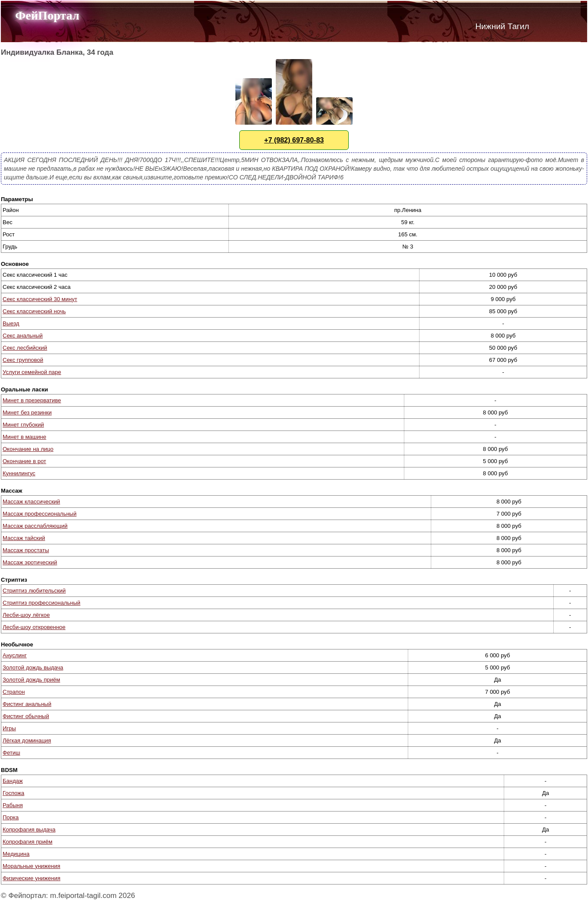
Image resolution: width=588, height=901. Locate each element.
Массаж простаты (26, 550)
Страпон (14, 692)
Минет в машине (24, 437)
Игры (9, 728)
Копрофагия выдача (29, 830)
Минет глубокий (23, 425)
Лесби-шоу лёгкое (26, 615)
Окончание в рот (24, 461)
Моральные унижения (31, 866)
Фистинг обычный (26, 716)
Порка (11, 817)
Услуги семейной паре (32, 372)
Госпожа (13, 793)
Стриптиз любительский (34, 591)
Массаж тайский (24, 538)
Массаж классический (31, 502)
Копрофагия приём (28, 842)
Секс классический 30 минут (40, 299)
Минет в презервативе (32, 400)
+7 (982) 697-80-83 (294, 140)
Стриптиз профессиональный (41, 603)
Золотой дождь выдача (33, 667)
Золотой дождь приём (31, 680)
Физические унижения (31, 878)
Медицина (16, 854)
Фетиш (11, 753)
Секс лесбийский (25, 348)
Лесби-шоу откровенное (34, 627)
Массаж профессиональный (40, 514)
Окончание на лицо (28, 449)
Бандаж (13, 781)
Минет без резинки (27, 412)
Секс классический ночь (34, 311)
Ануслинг (15, 655)
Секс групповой (23, 360)
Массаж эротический (30, 562)
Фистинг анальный (27, 704)
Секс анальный (23, 336)
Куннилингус (19, 473)
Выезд (11, 323)
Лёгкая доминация (27, 740)
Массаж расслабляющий (35, 526)
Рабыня (13, 805)
